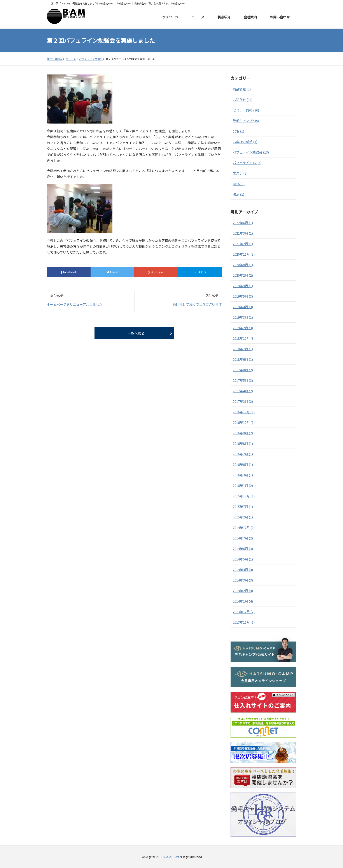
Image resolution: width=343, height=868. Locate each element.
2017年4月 (243, 391)
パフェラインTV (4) (247, 163)
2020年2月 (243, 275)
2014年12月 (244, 528)
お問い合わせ (280, 17)
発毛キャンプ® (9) (246, 121)
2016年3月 (243, 475)
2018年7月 (243, 349)
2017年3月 (243, 401)
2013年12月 (244, 612)
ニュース (198, 17)
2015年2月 (243, 517)
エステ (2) (240, 173)
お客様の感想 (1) (245, 142)
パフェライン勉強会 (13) (251, 152)
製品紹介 (224, 17)
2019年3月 (243, 317)
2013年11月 (244, 622)
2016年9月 (243, 433)
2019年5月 (243, 296)
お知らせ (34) (243, 100)
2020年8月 (243, 265)
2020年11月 (244, 254)
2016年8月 (243, 443)
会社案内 (250, 17)
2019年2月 (243, 328)
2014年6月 (243, 549)
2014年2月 (243, 591)
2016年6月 (243, 464)
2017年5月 (243, 380)
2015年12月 (244, 496)
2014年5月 (243, 559)
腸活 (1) (238, 194)
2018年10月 (244, 338)
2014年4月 (243, 570)
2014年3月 (243, 580)
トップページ (168, 17)
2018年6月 (243, 359)
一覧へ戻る (136, 333)
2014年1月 (243, 601)
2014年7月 (243, 538)
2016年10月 (244, 422)
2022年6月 (243, 223)
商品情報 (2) (242, 89)
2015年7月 (243, 506)
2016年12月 (244, 412)
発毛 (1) (238, 131)
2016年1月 (243, 485)
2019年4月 (243, 307)
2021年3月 (243, 233)
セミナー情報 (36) (246, 110)
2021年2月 (243, 244)
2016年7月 (243, 454)
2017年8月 (243, 370)
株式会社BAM (171, 857)
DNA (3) (239, 184)
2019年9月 (243, 286)
